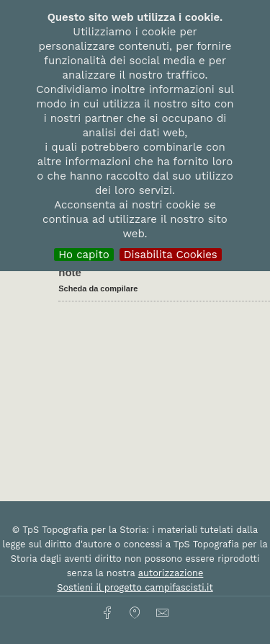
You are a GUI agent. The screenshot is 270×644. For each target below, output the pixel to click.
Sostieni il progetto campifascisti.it (135, 587)
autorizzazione (171, 573)
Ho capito (84, 255)
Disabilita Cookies (171, 255)
